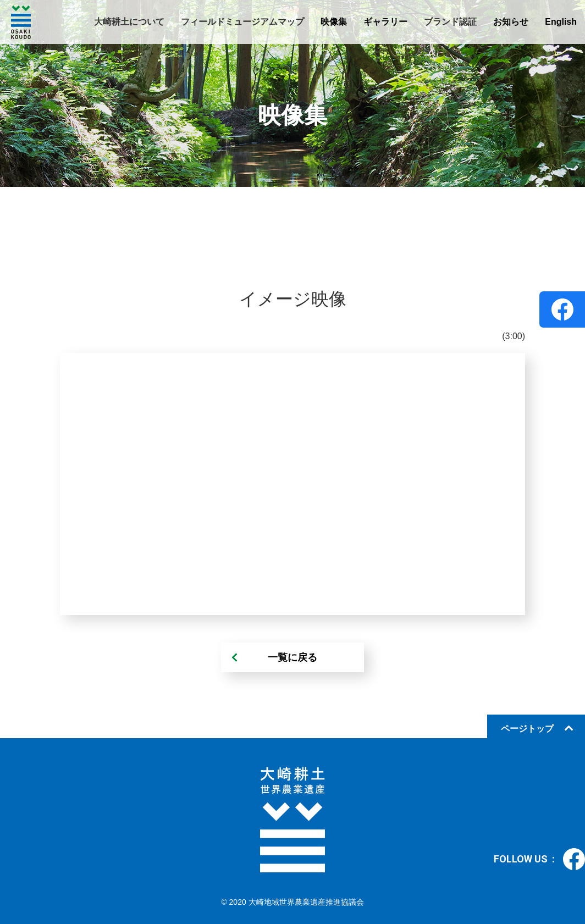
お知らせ (511, 22)
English (561, 22)
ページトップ (527, 729)
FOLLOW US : (539, 859)
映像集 (334, 22)
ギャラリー (385, 22)
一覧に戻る (292, 657)
